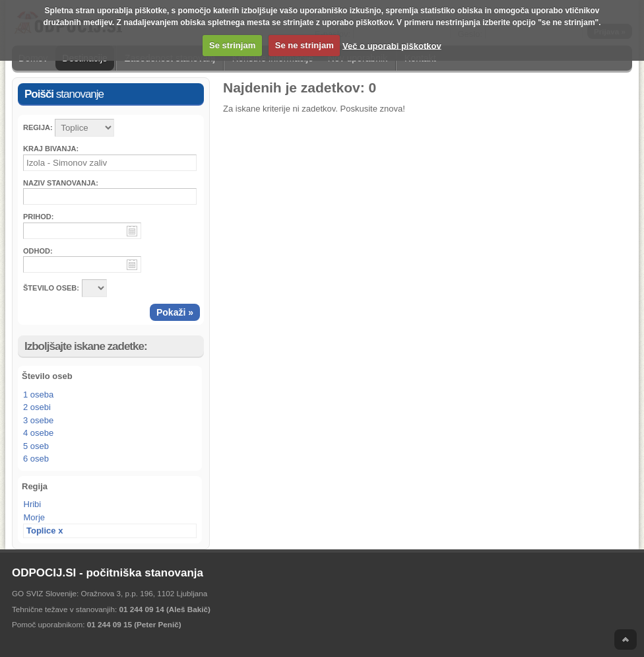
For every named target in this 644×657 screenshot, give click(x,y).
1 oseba (38, 395)
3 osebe (38, 420)
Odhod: (38, 251)
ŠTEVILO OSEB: (51, 288)
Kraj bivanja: (51, 149)
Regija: (38, 127)
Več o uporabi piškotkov (392, 45)
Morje (35, 517)
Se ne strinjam (305, 45)
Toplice (41, 531)
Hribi (33, 504)
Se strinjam (232, 45)
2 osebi (37, 407)
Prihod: (38, 217)
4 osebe (38, 433)
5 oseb (36, 446)
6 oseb (36, 459)
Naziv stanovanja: (61, 183)
